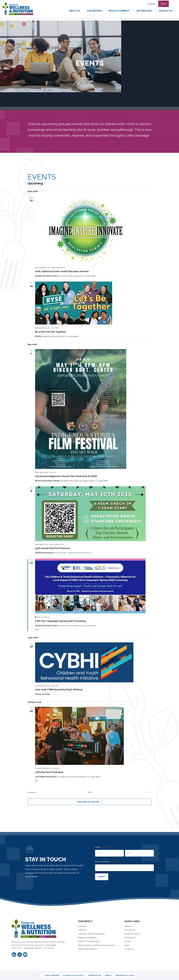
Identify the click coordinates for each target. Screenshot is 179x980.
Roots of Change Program (90, 942)
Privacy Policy (17, 947)
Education (82, 926)
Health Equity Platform (88, 950)
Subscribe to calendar (88, 802)
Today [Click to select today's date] (89, 792)
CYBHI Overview (52, 975)
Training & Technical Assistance (92, 934)
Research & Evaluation (88, 938)
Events (108, 975)
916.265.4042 (49, 947)
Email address (107, 862)
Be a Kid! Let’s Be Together (51, 332)
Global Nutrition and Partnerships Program (97, 945)
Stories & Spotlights (73, 975)
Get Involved (130, 938)
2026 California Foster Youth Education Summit (62, 271)
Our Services (131, 930)
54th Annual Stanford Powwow (52, 548)
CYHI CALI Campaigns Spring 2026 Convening (60, 621)
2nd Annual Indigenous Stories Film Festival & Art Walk (66, 476)
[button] (172, 2)
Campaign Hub (94, 975)
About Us (129, 926)
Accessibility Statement (33, 947)
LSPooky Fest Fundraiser (49, 772)
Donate (128, 942)
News (127, 945)
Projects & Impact (133, 934)
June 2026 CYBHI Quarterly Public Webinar (59, 690)
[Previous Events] (32, 793)
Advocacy (83, 930)
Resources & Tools (125, 975)
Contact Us (130, 950)
